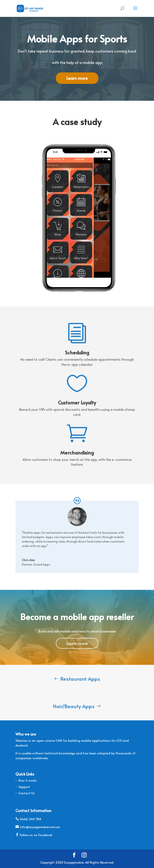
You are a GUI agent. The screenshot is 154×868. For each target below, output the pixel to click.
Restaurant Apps (80, 679)
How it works (28, 780)
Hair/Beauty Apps (74, 706)
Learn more (77, 78)
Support (24, 787)
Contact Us (27, 793)
